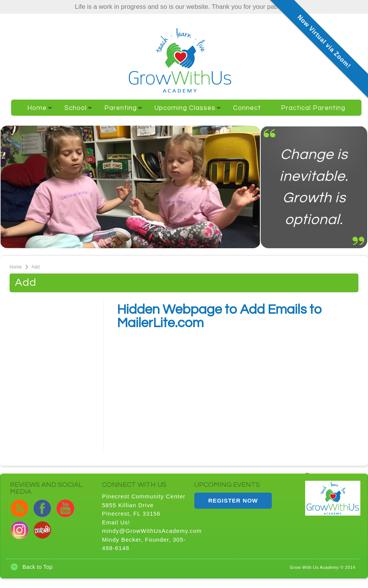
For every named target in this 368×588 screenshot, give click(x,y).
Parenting (118, 111)
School (73, 111)
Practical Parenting (313, 108)
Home (35, 111)
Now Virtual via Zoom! (324, 42)
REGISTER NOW (233, 500)
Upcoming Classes (183, 111)
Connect (247, 108)
